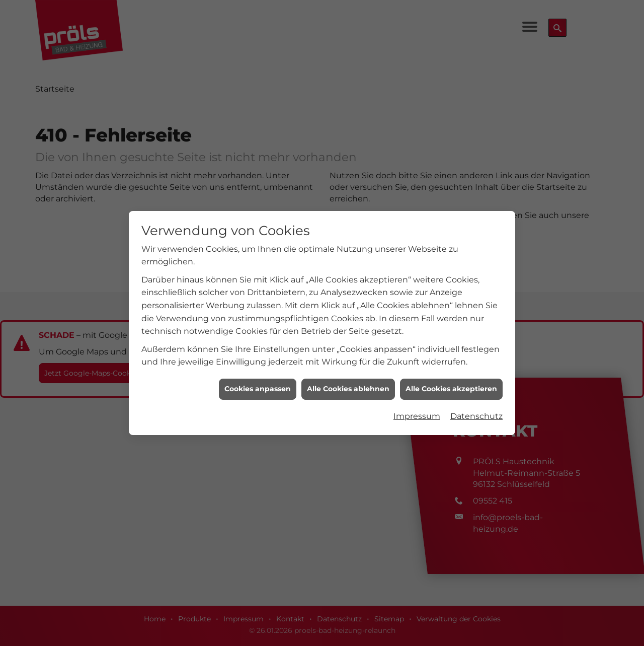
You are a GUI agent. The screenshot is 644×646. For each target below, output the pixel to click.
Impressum (417, 412)
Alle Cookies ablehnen (348, 385)
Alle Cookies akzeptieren (451, 385)
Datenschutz (476, 412)
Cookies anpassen (258, 385)
